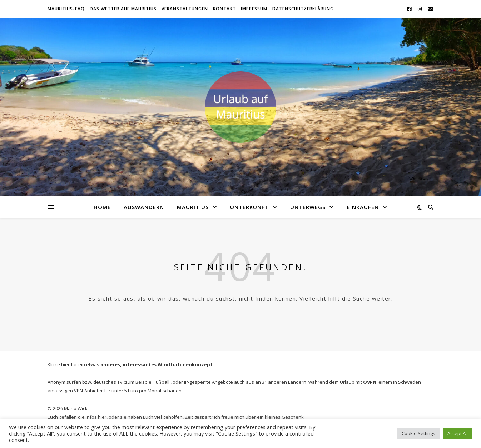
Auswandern (144, 207)
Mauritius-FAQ (66, 9)
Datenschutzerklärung (303, 9)
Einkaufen (363, 207)
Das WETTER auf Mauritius (123, 9)
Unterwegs (308, 207)
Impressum (254, 9)
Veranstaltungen (185, 9)
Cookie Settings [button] (418, 433)
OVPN (370, 382)
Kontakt (224, 9)
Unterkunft (249, 207)
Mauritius (193, 207)
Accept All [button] (458, 433)
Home (102, 207)
